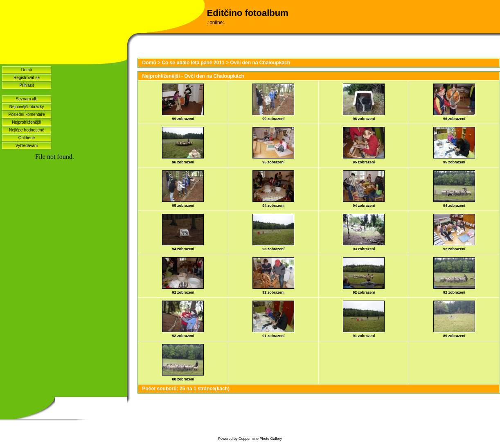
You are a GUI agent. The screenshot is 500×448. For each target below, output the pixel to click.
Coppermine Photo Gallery (260, 439)
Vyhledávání (27, 146)
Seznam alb (27, 99)
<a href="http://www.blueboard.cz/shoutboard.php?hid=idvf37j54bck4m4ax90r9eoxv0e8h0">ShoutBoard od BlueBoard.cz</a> (64, 262)
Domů (27, 70)
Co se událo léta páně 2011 (193, 63)
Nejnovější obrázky (27, 107)
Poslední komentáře (27, 114)
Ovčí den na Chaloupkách (260, 63)
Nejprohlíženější (27, 122)
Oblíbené (27, 138)
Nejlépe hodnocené (27, 130)
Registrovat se (27, 78)
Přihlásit (27, 85)
